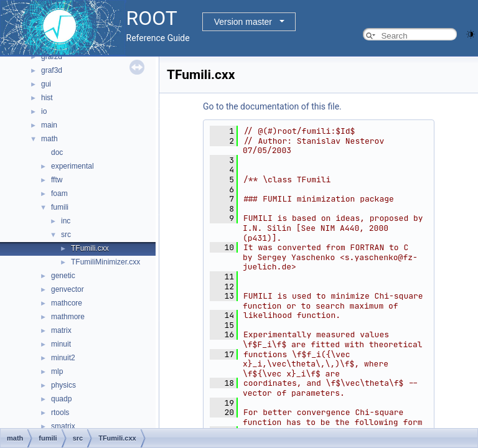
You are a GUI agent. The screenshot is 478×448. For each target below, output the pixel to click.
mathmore (68, 317)
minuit (61, 344)
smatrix (63, 426)
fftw (57, 180)
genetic (63, 276)
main (49, 125)
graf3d (52, 70)
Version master (243, 22)
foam (59, 194)
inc (66, 221)
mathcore (67, 303)
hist (47, 98)
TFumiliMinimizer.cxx (105, 262)
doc (57, 152)
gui (46, 84)
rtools (60, 413)
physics (63, 385)
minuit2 (63, 358)
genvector (68, 289)
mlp (57, 371)
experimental (73, 166)
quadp (61, 399)
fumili (60, 207)
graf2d (52, 57)
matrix (61, 330)
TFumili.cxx (90, 248)
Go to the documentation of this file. (272, 106)
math (49, 139)
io (44, 111)
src (66, 235)
